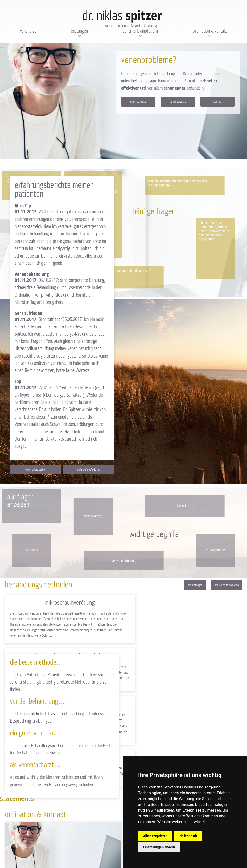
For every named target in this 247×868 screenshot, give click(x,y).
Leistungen (79, 31)
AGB (47, 856)
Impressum (37, 856)
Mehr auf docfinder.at (88, 470)
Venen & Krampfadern (140, 31)
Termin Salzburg (178, 102)
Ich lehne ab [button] (188, 836)
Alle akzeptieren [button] (155, 836)
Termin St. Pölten (138, 102)
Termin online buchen (35, 470)
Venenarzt (28, 31)
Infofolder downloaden (227, 586)
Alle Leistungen (195, 586)
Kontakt (218, 102)
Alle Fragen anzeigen (20, 501)
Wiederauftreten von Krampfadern (184, 604)
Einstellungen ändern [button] (159, 847)
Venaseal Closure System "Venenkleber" (184, 657)
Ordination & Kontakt (210, 31)
